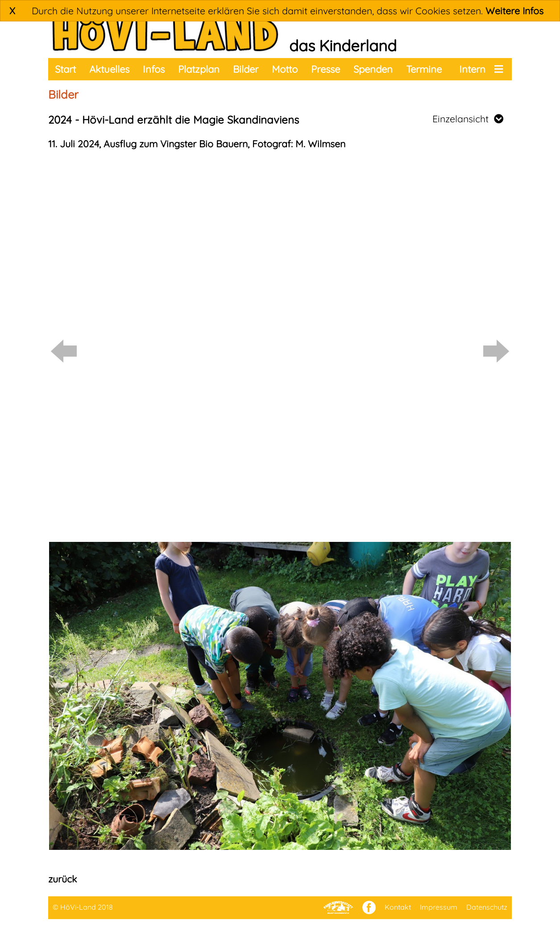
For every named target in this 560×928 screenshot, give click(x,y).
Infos (154, 69)
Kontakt (398, 907)
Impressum (439, 907)
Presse (326, 69)
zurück (62, 879)
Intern (472, 69)
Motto (285, 69)
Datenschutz (487, 907)
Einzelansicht (468, 119)
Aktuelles (109, 69)
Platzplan (199, 69)
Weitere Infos (514, 11)
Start (65, 69)
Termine (424, 69)
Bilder (246, 69)
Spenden (373, 69)
